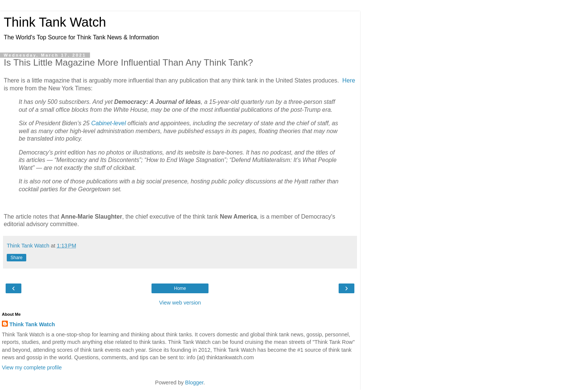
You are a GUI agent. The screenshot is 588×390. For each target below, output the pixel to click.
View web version (180, 303)
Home (180, 288)
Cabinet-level (108, 123)
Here (349, 80)
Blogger (194, 382)
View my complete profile (32, 367)
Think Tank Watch (55, 22)
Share (16, 258)
